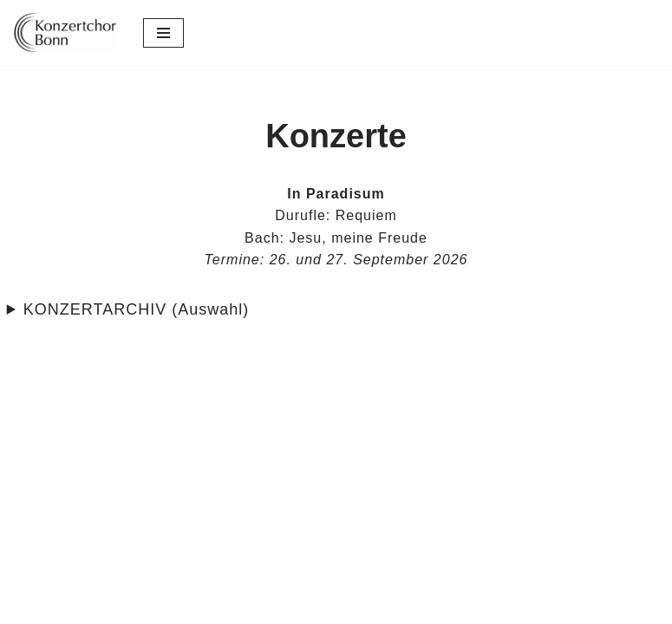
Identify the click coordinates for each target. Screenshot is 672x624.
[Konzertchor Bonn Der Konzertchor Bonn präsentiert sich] (65, 32)
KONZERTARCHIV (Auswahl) (136, 309)
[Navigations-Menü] (163, 33)
